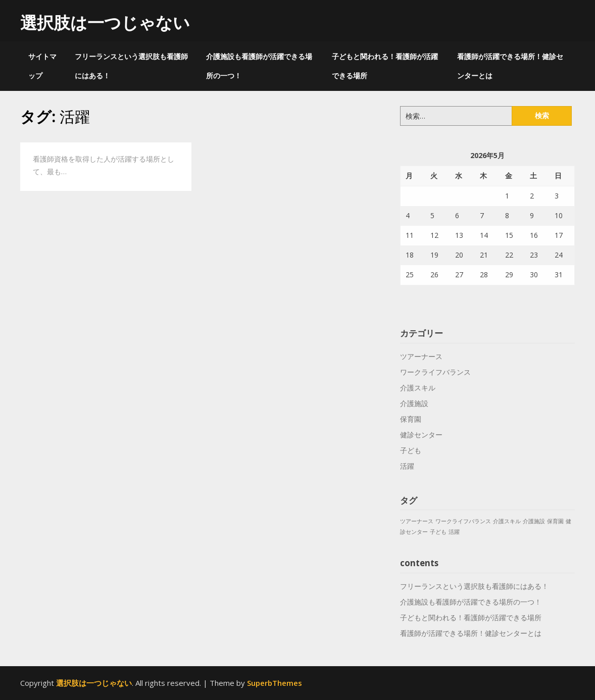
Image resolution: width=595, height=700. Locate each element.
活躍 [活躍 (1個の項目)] (454, 532)
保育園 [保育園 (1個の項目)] (555, 521)
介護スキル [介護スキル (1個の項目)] (507, 521)
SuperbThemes (275, 683)
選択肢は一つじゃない (105, 22)
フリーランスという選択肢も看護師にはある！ (131, 66)
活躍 (407, 466)
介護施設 (414, 403)
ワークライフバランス (435, 372)
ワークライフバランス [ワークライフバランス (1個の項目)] (463, 521)
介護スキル (418, 388)
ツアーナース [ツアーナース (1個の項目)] (417, 521)
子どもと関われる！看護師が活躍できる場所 (385, 66)
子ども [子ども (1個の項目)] (438, 532)
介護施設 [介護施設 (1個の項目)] (534, 521)
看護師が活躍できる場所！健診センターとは (510, 66)
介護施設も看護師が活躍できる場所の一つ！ (259, 66)
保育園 (411, 419)
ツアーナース (421, 356)
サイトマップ (42, 66)
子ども (411, 450)
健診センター (421, 435)
